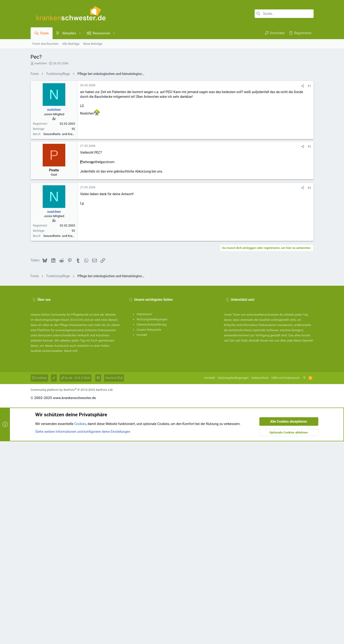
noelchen (41, 63)
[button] (80, 33)
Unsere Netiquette (149, 532)
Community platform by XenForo (72, 592)
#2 (309, 281)
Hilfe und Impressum (286, 580)
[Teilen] (303, 152)
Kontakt (142, 538)
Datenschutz (260, 580)
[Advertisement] (172, 111)
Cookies (39, 580)
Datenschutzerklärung (152, 527)
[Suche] (284, 14)
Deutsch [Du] (114, 580)
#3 (309, 322)
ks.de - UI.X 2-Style (76, 580)
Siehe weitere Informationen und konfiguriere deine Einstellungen (83, 634)
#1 (309, 152)
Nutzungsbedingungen (152, 522)
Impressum (144, 517)
